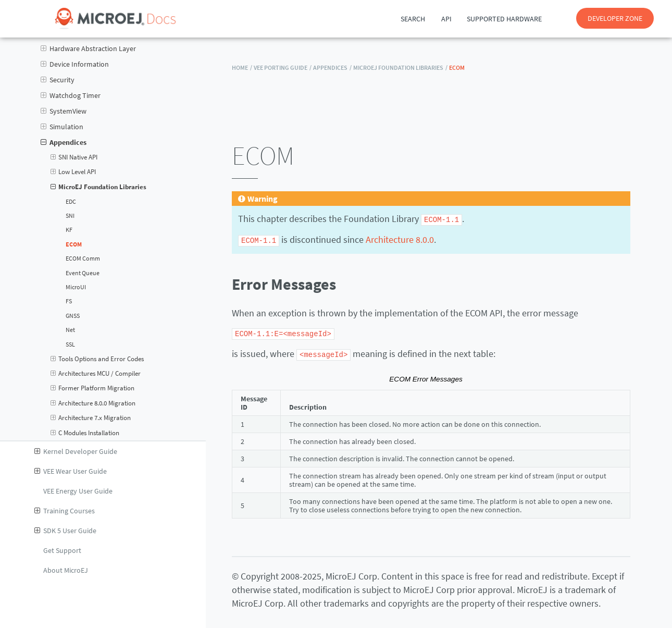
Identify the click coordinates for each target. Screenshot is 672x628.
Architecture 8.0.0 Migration (93, 403)
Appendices (64, 142)
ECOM (74, 244)
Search (413, 19)
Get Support (62, 550)
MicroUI (76, 287)
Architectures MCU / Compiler (96, 374)
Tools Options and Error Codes (97, 359)
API (446, 19)
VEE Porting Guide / (283, 67)
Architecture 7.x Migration (91, 418)
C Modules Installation (85, 433)
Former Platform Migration (93, 388)
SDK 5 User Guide (65, 531)
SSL (70, 344)
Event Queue (83, 273)
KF (69, 230)
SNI (70, 216)
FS (69, 301)
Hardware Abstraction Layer (88, 48)
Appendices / (332, 67)
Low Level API (73, 172)
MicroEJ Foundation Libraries (99, 187)
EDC (71, 202)
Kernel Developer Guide (76, 451)
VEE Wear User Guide (71, 471)
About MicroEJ (66, 570)
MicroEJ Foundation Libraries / (400, 67)
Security (58, 80)
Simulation (62, 127)
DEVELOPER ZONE (615, 18)
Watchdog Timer (71, 95)
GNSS (73, 316)
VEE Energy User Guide (78, 491)
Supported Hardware (504, 19)
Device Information (75, 64)
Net (70, 330)
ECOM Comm (83, 258)
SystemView (64, 111)
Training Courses (65, 511)
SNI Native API (74, 157)
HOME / (242, 67)
